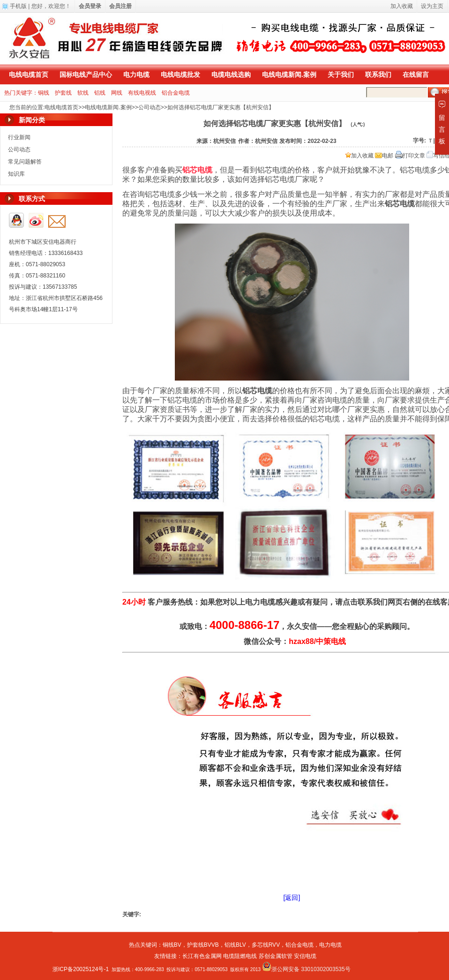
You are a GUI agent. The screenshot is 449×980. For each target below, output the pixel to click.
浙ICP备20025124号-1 (81, 969)
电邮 (384, 156)
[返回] (292, 898)
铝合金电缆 (176, 93)
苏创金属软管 (276, 956)
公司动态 (150, 107)
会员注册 (120, 6)
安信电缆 (305, 956)
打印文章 (410, 156)
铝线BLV (235, 945)
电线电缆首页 (29, 75)
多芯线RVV (266, 945)
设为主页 (432, 6)
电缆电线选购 (231, 75)
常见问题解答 (25, 162)
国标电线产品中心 (86, 75)
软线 (83, 93)
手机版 (18, 6)
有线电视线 (142, 93)
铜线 (44, 93)
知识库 (16, 174)
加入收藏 (359, 156)
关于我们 (341, 75)
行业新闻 (19, 137)
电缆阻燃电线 (240, 956)
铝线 (100, 93)
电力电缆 (136, 75)
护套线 (63, 93)
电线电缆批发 (180, 75)
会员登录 (90, 6)
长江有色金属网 (202, 956)
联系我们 (378, 75)
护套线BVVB (203, 945)
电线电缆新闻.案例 (289, 75)
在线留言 (416, 75)
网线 (117, 93)
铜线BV (172, 945)
